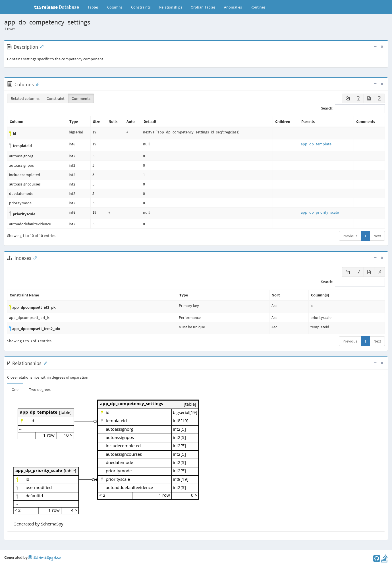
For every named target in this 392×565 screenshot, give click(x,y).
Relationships (171, 7)
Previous (350, 236)
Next (377, 236)
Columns (115, 7)
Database (57, 7)
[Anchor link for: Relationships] (44, 363)
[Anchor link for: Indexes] (34, 257)
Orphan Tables (203, 7)
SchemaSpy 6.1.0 (44, 558)
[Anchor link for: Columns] (36, 84)
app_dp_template (316, 144)
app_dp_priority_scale (320, 212)
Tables (95, 7)
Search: (353, 109)
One (15, 389)
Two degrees (40, 389)
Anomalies (233, 7)
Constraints (141, 7)
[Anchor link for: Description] (41, 46)
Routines (258, 7)
